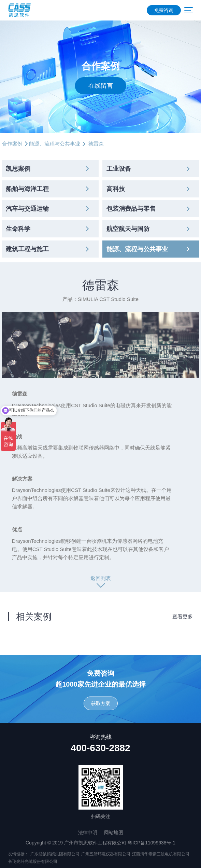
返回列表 (101, 578)
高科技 (116, 189)
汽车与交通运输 (27, 209)
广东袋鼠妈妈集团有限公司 (55, 854)
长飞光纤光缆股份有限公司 (33, 862)
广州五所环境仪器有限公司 (106, 854)
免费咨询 (164, 10)
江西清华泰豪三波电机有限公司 (161, 854)
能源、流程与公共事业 (55, 144)
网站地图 (114, 832)
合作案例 (12, 144)
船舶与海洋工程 (27, 189)
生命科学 (18, 229)
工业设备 (119, 169)
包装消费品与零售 (131, 209)
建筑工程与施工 (27, 249)
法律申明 (88, 832)
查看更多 (183, 616)
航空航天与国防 (128, 229)
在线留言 (101, 86)
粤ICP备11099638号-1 (152, 843)
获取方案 (101, 703)
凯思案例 (18, 169)
